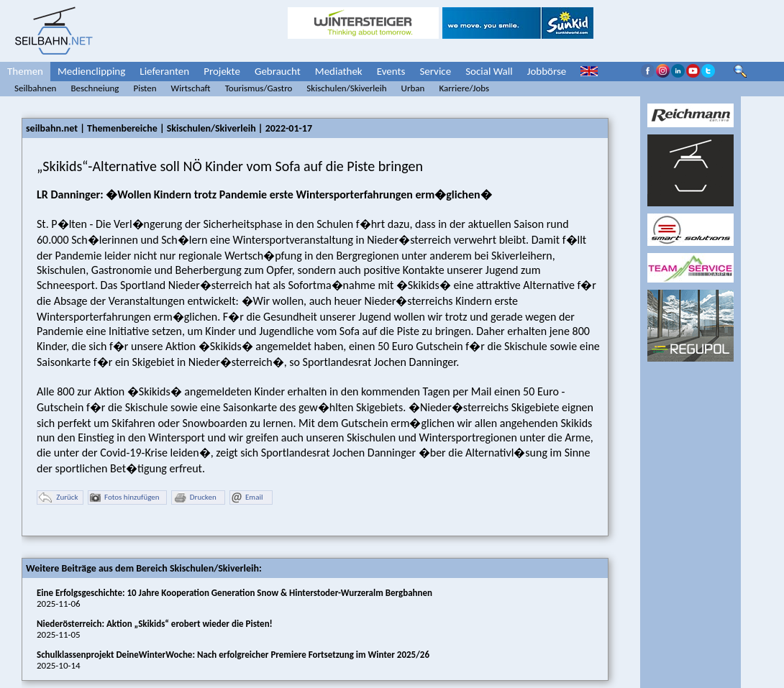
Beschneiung (95, 88)
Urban (413, 88)
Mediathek (339, 71)
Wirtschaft (191, 88)
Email (247, 498)
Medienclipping (91, 71)
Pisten (145, 88)
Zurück (58, 498)
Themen (25, 71)
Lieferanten (164, 71)
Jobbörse (547, 71)
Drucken (195, 498)
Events (391, 71)
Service (435, 71)
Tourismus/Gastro (259, 88)
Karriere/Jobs (464, 88)
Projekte (222, 71)
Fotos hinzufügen (125, 498)
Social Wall (489, 71)
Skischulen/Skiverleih (346, 88)
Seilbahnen (35, 88)
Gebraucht (278, 71)
